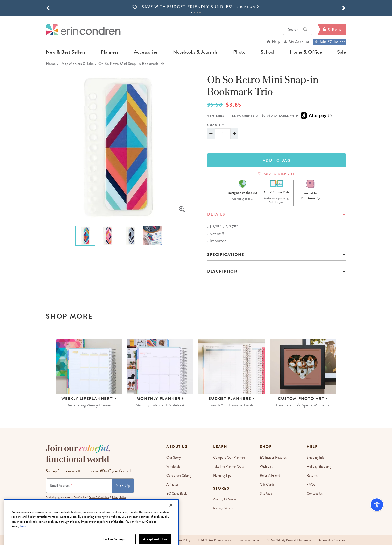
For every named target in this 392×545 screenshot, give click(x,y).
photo (239, 52)
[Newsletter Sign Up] (79, 486)
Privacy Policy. (119, 497)
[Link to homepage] (83, 30)
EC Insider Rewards (273, 458)
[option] (196, 7)
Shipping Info (316, 458)
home (51, 64)
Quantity (216, 125)
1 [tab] (192, 12)
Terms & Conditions (99, 497)
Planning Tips (222, 476)
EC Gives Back (177, 494)
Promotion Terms (249, 540)
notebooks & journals (196, 52)
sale (342, 52)
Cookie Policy (182, 540)
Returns (312, 476)
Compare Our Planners (229, 458)
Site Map (266, 494)
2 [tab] (195, 12)
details (216, 214)
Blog (170, 512)
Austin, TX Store (224, 499)
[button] (48, 8)
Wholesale (173, 467)
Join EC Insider (330, 42)
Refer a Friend (270, 476)
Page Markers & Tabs (77, 64)
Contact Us (315, 494)
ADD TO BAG (277, 160)
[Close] (171, 521)
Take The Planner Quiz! (229, 467)
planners (110, 52)
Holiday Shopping (319, 467)
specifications (226, 255)
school (268, 52)
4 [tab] (200, 12)
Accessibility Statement (332, 540)
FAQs (311, 485)
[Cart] (332, 29)
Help (276, 42)
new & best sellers (66, 52)
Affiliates (172, 485)
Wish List (266, 467)
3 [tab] (197, 12)
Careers (172, 503)
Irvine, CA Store (224, 508)
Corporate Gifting (179, 476)
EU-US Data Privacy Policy (215, 540)
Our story (174, 458)
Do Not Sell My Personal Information (289, 540)
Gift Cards (267, 485)
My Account (299, 42)
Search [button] (298, 29)
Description (222, 271)
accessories (146, 52)
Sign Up (123, 486)
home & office (306, 52)
